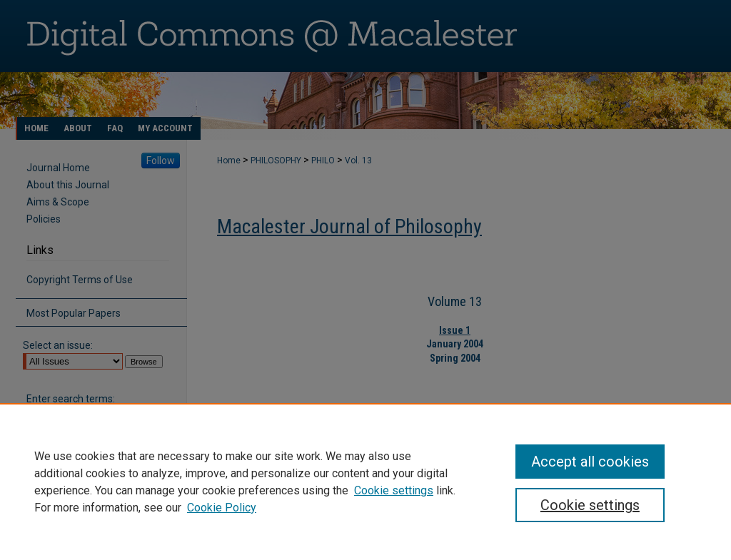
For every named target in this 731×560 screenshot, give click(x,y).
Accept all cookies (590, 462)
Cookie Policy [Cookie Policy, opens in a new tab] (222, 508)
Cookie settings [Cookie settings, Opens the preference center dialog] (590, 505)
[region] (365, 482)
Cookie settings (394, 490)
